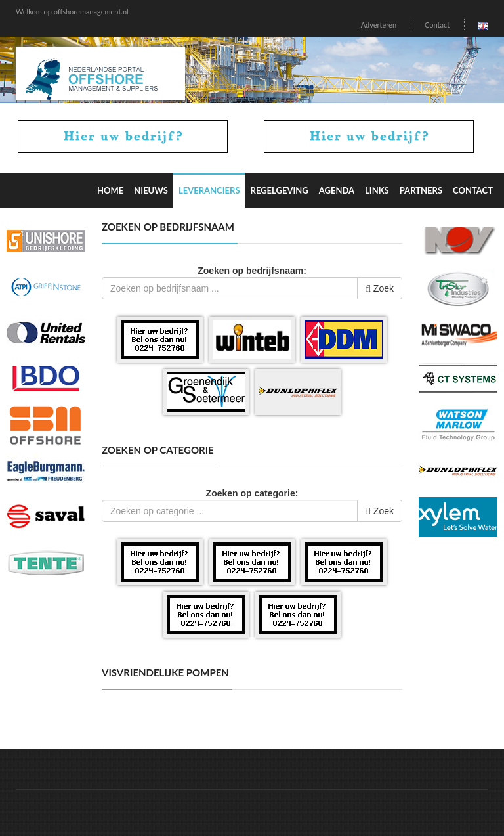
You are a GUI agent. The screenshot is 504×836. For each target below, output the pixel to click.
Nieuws (151, 190)
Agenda (337, 190)
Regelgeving (280, 190)
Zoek (380, 288)
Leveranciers (209, 190)
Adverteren (379, 25)
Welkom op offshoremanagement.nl (72, 11)
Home (110, 190)
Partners (421, 190)
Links (377, 190)
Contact (437, 25)
